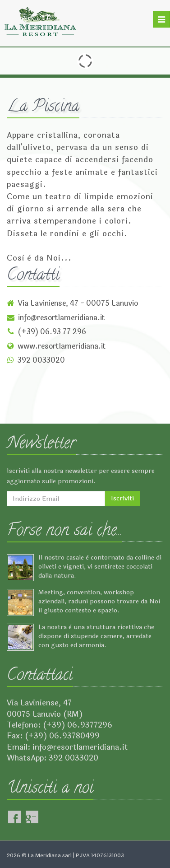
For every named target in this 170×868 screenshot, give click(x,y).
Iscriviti (122, 498)
